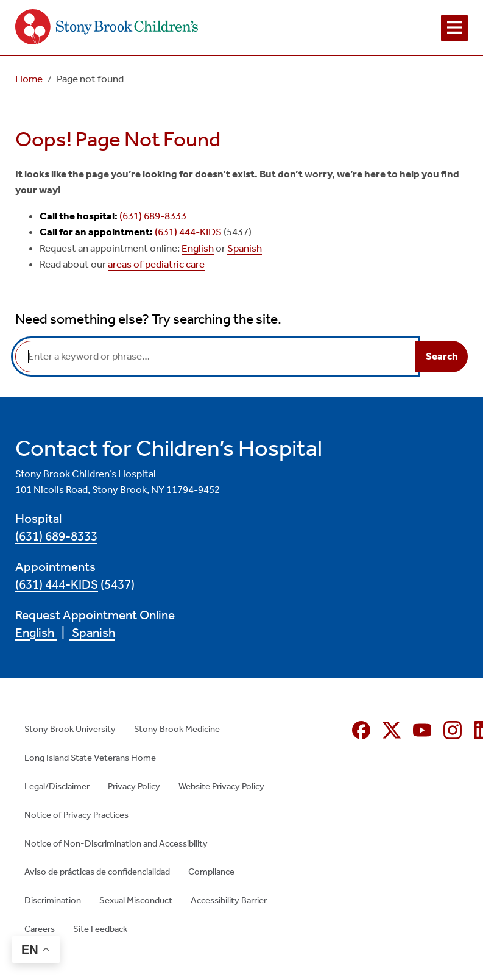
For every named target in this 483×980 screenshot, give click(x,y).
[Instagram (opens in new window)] (453, 730)
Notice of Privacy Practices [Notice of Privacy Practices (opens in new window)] (76, 815)
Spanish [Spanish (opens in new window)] (245, 248)
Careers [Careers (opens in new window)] (40, 929)
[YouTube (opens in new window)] (422, 730)
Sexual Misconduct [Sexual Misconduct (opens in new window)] (136, 900)
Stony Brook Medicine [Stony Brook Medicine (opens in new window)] (177, 729)
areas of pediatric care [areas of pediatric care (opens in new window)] (156, 264)
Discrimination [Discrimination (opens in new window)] (53, 900)
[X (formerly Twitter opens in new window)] (392, 730)
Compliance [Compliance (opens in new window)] (211, 872)
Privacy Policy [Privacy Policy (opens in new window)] (134, 786)
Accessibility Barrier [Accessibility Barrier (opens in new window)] (229, 900)
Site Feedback (100, 929)
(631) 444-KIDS (188, 232)
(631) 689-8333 (153, 216)
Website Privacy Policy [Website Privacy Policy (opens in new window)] (221, 786)
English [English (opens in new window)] (198, 248)
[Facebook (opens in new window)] (361, 730)
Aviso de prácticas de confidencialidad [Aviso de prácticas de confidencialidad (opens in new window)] (97, 872)
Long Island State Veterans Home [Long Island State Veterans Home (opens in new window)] (90, 758)
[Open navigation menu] (454, 28)
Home (29, 79)
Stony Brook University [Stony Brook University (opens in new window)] (70, 729)
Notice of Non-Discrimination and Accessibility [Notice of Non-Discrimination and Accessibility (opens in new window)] (116, 843)
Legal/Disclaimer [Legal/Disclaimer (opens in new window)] (57, 786)
